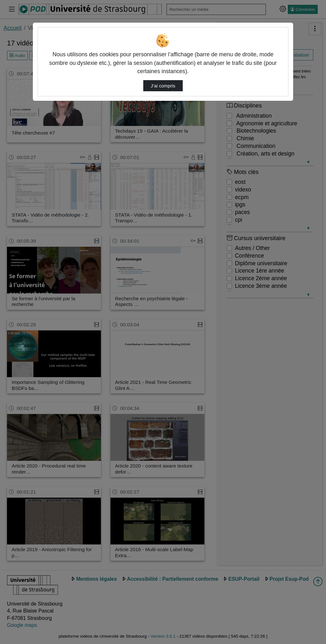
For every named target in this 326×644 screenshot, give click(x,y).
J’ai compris (163, 86)
